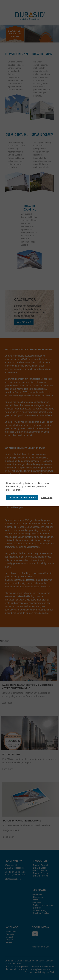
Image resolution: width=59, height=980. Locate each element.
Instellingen (47, 497)
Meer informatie (14, 490)
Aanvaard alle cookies (22, 498)
